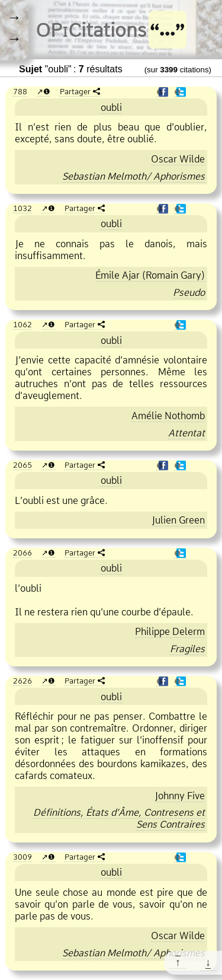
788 (20, 91)
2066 (22, 553)
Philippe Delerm (170, 631)
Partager (75, 91)
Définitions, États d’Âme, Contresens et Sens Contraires (119, 818)
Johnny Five (180, 796)
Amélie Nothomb (168, 416)
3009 (22, 857)
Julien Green (178, 520)
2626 (22, 681)
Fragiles (187, 649)
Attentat (186, 433)
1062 (22, 324)
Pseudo (189, 292)
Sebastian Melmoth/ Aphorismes (133, 176)
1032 (22, 208)
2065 (22, 465)
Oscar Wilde (178, 159)
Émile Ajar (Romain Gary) (150, 275)
